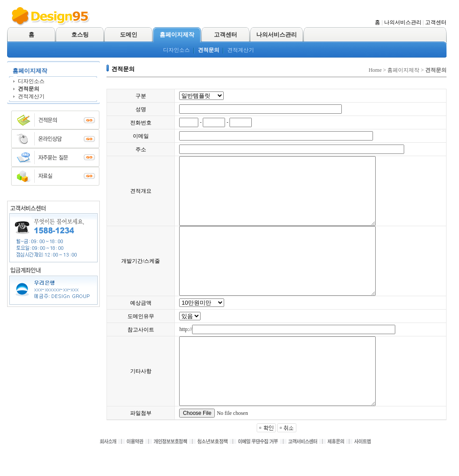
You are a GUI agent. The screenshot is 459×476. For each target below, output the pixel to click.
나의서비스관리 (403, 22)
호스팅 (80, 35)
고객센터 (436, 22)
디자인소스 (176, 50)
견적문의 (209, 50)
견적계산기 (241, 50)
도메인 (129, 35)
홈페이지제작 (177, 35)
